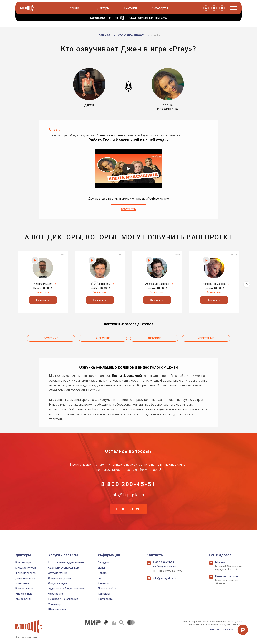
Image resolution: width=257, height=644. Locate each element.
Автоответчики (58, 573)
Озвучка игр (56, 594)
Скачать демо (43, 295)
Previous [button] (10, 285)
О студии (103, 562)
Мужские (51, 340)
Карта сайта (105, 599)
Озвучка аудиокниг (60, 578)
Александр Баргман (157, 287)
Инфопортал (160, 8)
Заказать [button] (43, 303)
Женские (103, 340)
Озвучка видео (57, 583)
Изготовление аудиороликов (66, 562)
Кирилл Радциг (43, 287)
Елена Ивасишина (110, 139)
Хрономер (54, 604)
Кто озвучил (23, 599)
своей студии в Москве (110, 400)
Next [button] (247, 285)
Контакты (104, 594)
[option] (43, 285)
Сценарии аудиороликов (63, 568)
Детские (154, 340)
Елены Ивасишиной (127, 376)
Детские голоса (25, 578)
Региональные (24, 589)
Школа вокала (57, 609)
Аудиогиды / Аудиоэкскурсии (67, 589)
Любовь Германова (214, 287)
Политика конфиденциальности (224, 629)
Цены (101, 568)
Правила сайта (107, 589)
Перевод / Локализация (63, 599)
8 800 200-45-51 (128, 487)
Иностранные (24, 594)
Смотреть (128, 212)
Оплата (102, 573)
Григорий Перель (100, 287)
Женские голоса (25, 573)
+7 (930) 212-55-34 (164, 567)
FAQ (100, 578)
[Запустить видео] (128, 172)
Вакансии (104, 583)
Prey (73, 139)
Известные (206, 340)
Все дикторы (23, 562)
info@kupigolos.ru (128, 505)
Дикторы (104, 8)
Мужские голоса (26, 568)
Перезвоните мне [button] (128, 523)
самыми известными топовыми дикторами (108, 381)
